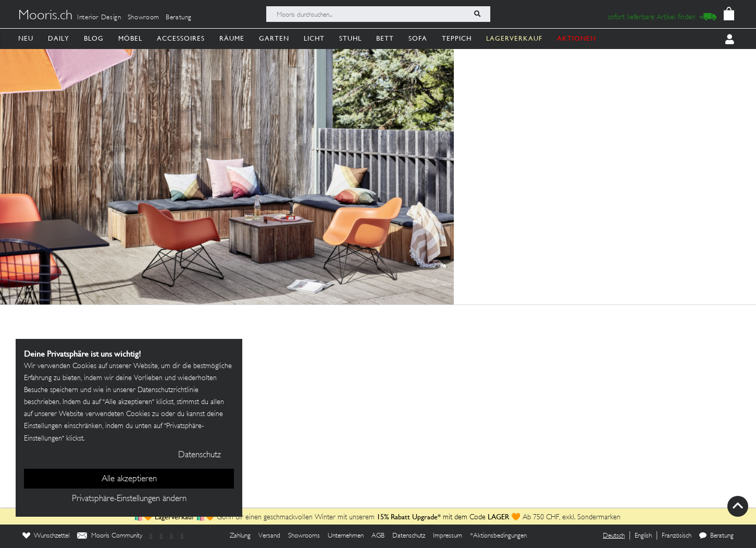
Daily (59, 38)
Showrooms (304, 536)
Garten (274, 38)
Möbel (130, 38)
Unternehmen (346, 536)
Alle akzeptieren (129, 479)
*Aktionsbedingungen (498, 536)
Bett (385, 38)
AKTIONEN (577, 38)
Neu (26, 38)
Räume (232, 38)
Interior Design (99, 18)
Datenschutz (409, 536)
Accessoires (181, 38)
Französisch (677, 536)
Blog (94, 38)
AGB (378, 536)
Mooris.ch (45, 16)
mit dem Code (432, 517)
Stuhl (350, 38)
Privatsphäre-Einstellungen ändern (129, 499)
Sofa (418, 38)
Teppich (457, 38)
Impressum (448, 536)
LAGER (498, 517)
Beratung (179, 18)
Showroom (144, 18)
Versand (269, 536)
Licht (314, 38)
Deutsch (614, 536)
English (643, 536)
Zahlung (240, 536)
